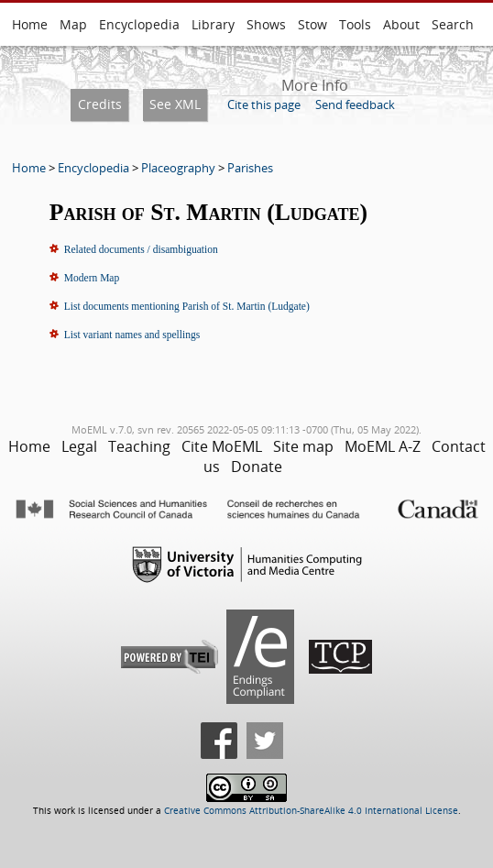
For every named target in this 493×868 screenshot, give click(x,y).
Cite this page (264, 104)
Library (213, 24)
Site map (303, 446)
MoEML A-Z (383, 446)
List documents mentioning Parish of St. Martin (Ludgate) (187, 306)
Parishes (250, 168)
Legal (79, 446)
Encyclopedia (139, 24)
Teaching (139, 446)
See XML (175, 104)
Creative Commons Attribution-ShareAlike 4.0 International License (311, 811)
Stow (312, 24)
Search (453, 24)
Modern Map (92, 278)
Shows (266, 24)
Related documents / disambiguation (141, 249)
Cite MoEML (222, 446)
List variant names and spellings (132, 335)
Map (73, 24)
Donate (257, 467)
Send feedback (355, 104)
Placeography (178, 168)
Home (30, 24)
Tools (355, 24)
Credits (100, 104)
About (401, 24)
